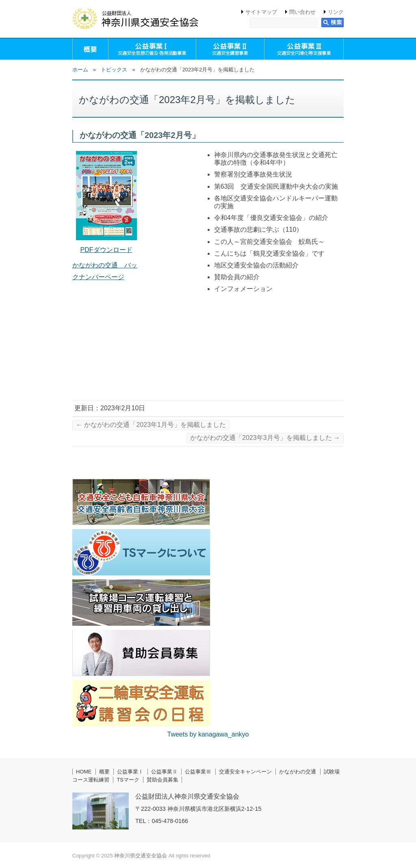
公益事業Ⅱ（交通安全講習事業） (230, 49)
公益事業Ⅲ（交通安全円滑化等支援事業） (304, 49)
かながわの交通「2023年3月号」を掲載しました (265, 438)
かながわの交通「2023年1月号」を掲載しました (151, 425)
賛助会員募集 (162, 780)
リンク (336, 12)
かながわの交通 (298, 772)
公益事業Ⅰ (130, 772)
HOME (84, 772)
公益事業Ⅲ (198, 772)
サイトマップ (261, 12)
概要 (90, 49)
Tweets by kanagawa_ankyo (208, 734)
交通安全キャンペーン (245, 772)
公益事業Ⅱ (164, 772)
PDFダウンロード (106, 250)
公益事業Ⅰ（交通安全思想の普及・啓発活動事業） (152, 49)
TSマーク (128, 780)
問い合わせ (302, 12)
